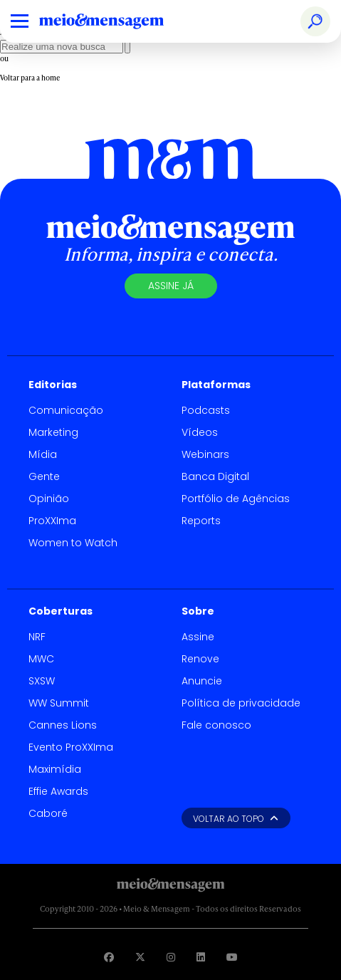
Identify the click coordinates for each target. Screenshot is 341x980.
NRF (37, 637)
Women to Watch (73, 543)
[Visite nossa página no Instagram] (171, 957)
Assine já (171, 286)
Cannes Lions (63, 725)
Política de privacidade (241, 703)
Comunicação (66, 410)
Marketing (53, 432)
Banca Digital (215, 476)
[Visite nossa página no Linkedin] (201, 957)
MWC (41, 659)
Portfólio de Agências (236, 499)
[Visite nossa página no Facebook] (109, 957)
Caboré (48, 813)
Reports (201, 521)
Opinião (49, 499)
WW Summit (59, 703)
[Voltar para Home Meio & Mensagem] (117, 21)
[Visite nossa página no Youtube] (232, 957)
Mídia (43, 454)
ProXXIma (52, 521)
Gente (44, 476)
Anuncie (202, 681)
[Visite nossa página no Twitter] (140, 957)
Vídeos (200, 432)
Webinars (205, 454)
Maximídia (55, 769)
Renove (200, 659)
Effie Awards (58, 791)
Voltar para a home (30, 78)
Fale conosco (216, 725)
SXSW (42, 681)
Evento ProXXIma (71, 747)
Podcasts (206, 410)
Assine (198, 637)
